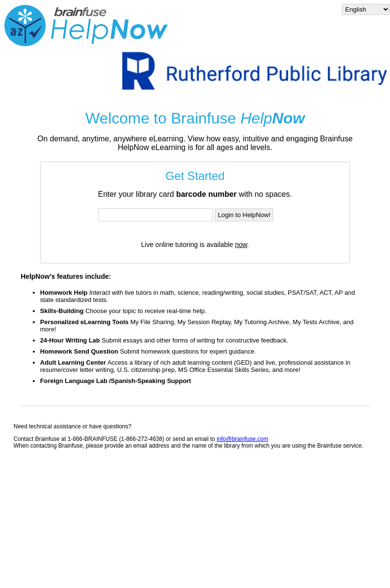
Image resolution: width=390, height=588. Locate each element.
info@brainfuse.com (243, 439)
